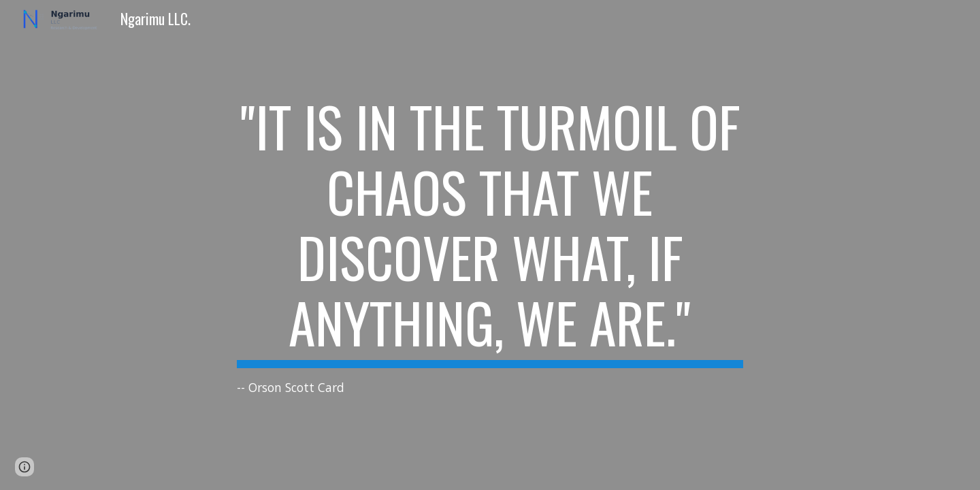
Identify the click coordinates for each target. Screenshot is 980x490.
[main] (490, 245)
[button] (24, 467)
